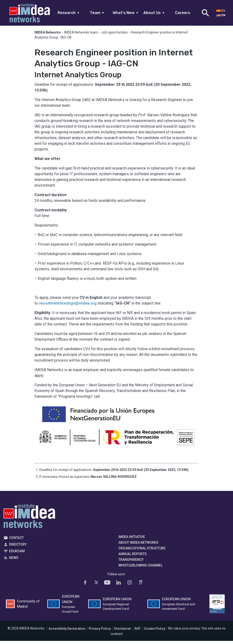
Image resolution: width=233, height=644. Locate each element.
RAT (138, 631)
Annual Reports (133, 557)
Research (69, 13)
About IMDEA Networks (138, 546)
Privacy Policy (100, 631)
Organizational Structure (142, 551)
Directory (18, 547)
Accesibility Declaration (67, 631)
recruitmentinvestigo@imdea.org (68, 306)
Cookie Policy (155, 631)
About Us (154, 13)
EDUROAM (17, 554)
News (14, 561)
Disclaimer (123, 631)
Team (97, 13)
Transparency (131, 563)
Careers (183, 13)
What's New (126, 13)
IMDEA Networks (29, 520)
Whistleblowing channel (141, 568)
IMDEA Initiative (132, 540)
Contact (16, 541)
